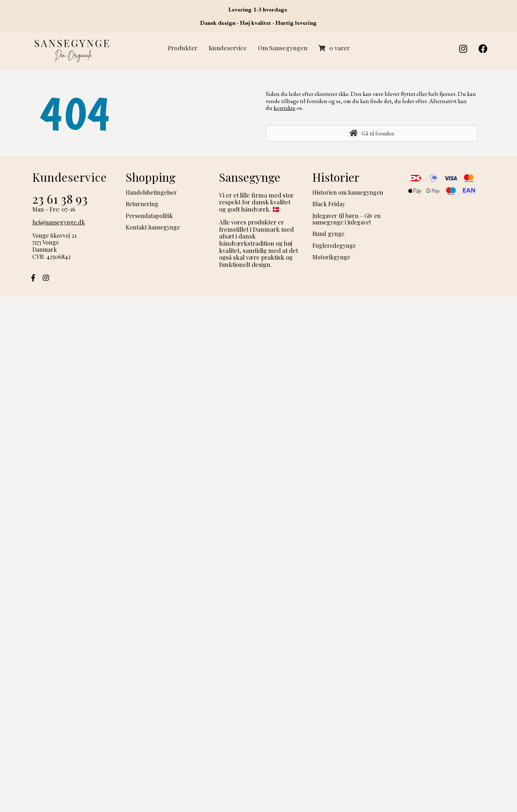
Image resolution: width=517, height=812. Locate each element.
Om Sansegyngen (283, 48)
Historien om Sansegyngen (348, 192)
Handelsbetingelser (151, 192)
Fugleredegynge (334, 245)
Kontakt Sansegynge (153, 227)
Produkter (183, 48)
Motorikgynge (331, 257)
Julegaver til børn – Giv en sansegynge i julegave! (346, 219)
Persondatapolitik (149, 216)
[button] (463, 48)
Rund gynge (328, 234)
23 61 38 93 (60, 199)
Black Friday (329, 204)
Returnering (142, 204)
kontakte (285, 108)
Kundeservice (228, 48)
